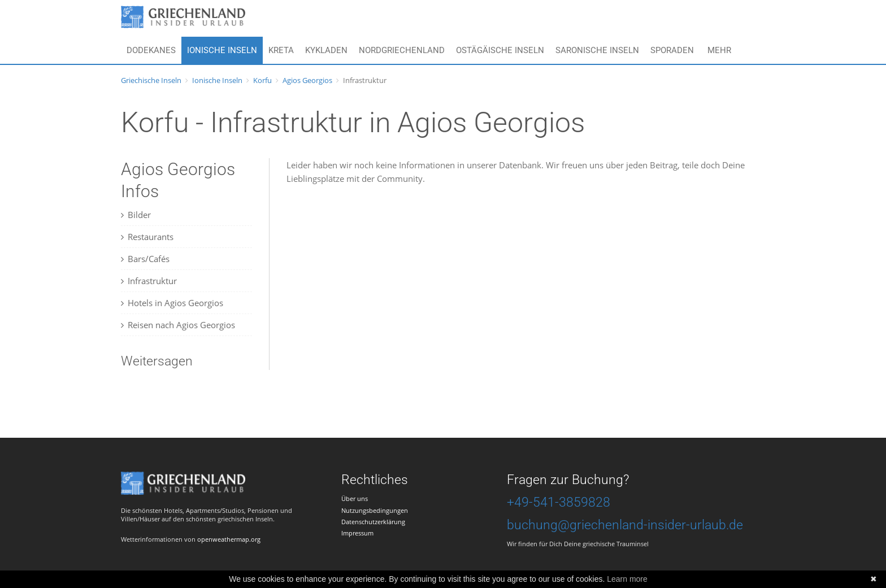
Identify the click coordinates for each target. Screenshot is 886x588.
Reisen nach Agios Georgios (178, 325)
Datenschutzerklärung (373, 522)
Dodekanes (151, 50)
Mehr (719, 50)
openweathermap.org (229, 539)
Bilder (136, 215)
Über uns (355, 498)
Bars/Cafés (145, 259)
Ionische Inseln (222, 50)
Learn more (627, 579)
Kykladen (326, 50)
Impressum (357, 533)
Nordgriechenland (402, 50)
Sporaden (672, 50)
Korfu (262, 80)
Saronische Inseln (597, 50)
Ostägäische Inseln (500, 50)
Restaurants (147, 237)
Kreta (281, 50)
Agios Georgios (307, 80)
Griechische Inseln (151, 80)
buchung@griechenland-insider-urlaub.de (625, 525)
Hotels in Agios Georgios (172, 303)
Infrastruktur (149, 281)
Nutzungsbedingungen (375, 510)
